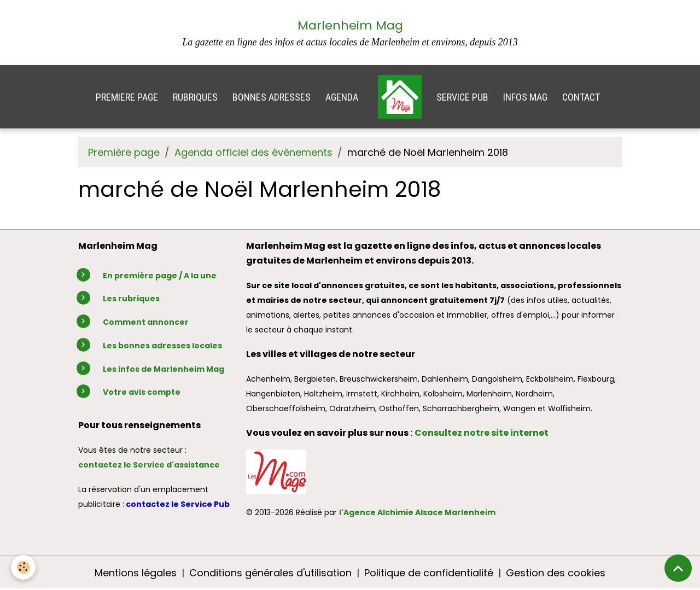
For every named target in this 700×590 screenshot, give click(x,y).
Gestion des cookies (556, 573)
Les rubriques (131, 299)
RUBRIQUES (195, 97)
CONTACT (581, 97)
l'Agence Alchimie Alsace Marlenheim (417, 512)
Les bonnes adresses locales (162, 346)
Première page (124, 152)
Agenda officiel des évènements (253, 152)
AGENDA (342, 97)
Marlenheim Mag (350, 25)
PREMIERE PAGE (127, 97)
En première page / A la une (160, 276)
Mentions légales (136, 573)
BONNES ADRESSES (272, 97)
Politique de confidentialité (429, 573)
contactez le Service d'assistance (149, 465)
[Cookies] (23, 567)
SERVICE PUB (462, 97)
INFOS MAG (525, 97)
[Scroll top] (678, 568)
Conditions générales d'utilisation (270, 573)
